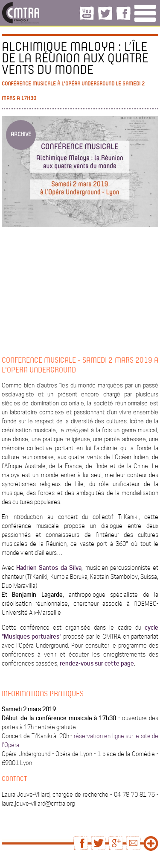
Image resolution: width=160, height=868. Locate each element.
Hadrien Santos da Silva (49, 568)
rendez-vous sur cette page (97, 663)
